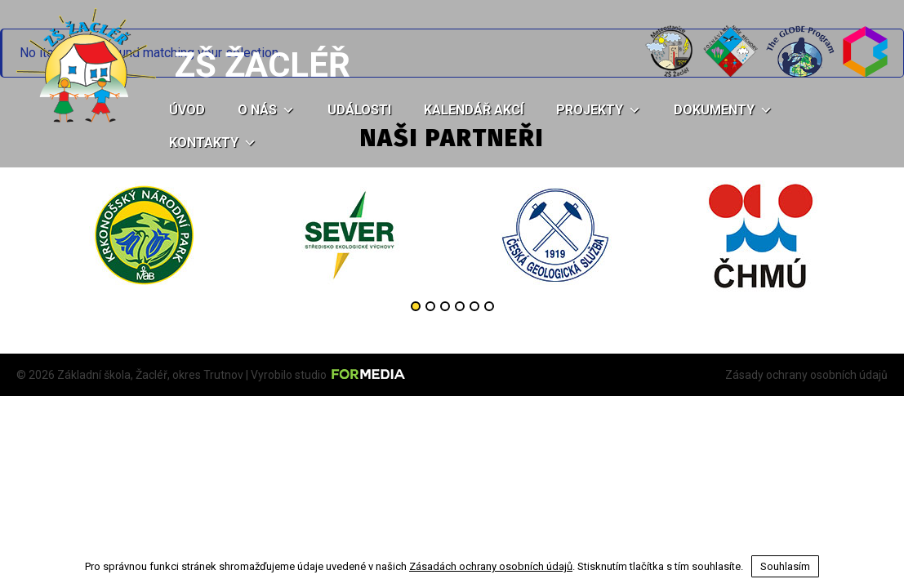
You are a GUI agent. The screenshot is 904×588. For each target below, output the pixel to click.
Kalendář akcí (474, 110)
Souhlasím (785, 566)
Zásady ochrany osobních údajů (806, 375)
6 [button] (489, 306)
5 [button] (474, 306)
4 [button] (460, 306)
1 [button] (416, 306)
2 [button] (430, 306)
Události (359, 110)
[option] (144, 235)
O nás (266, 110)
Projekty (599, 110)
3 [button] (445, 306)
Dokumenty (723, 110)
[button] (286, 110)
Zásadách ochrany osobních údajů (491, 566)
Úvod (187, 110)
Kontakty (213, 143)
